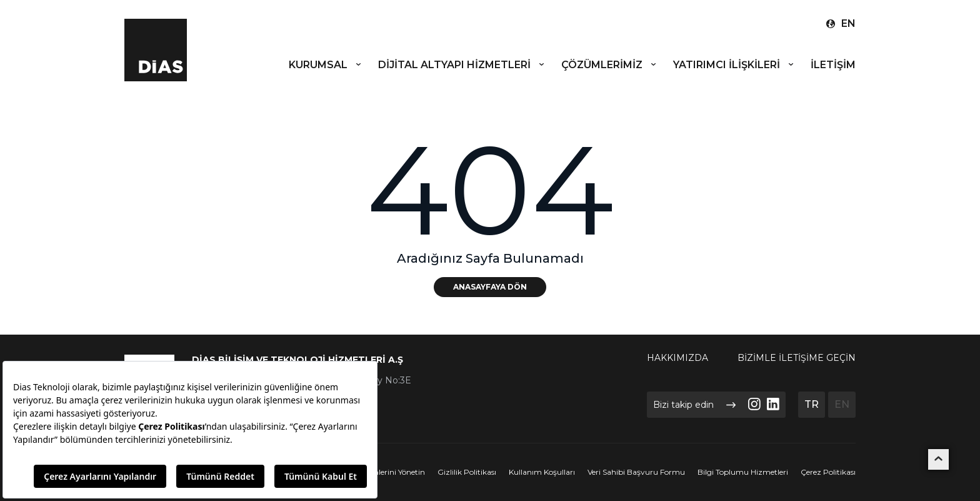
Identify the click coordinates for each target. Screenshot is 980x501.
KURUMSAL (326, 65)
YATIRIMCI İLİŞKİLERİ (734, 65)
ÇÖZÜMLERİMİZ (609, 65)
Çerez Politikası (828, 472)
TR (812, 404)
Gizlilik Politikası (467, 472)
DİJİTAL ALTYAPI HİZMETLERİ (462, 65)
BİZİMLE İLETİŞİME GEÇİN (797, 358)
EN (842, 404)
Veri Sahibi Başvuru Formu (636, 472)
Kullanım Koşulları (542, 472)
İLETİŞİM (833, 65)
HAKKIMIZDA (677, 358)
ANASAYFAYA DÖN (490, 287)
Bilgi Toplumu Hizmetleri (743, 472)
